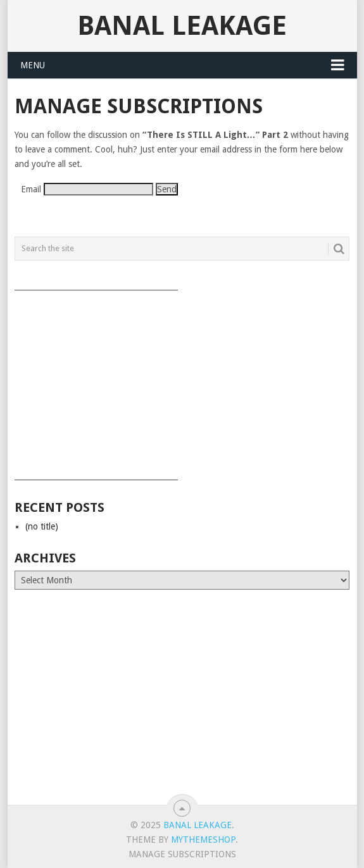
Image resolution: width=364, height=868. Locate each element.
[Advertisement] (182, 381)
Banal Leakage (182, 26)
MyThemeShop (203, 840)
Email (31, 189)
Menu (33, 65)
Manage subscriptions (182, 854)
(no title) (42, 526)
